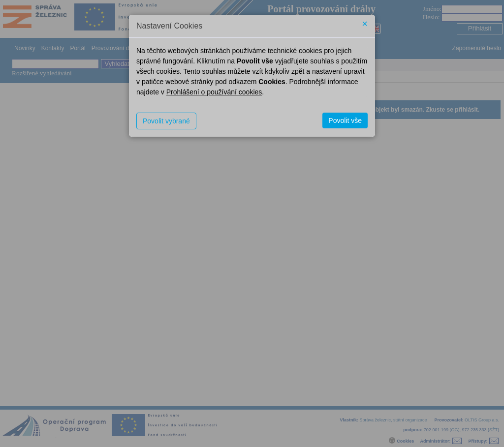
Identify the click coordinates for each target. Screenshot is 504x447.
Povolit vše (345, 120)
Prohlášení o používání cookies (214, 92)
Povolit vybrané (166, 121)
